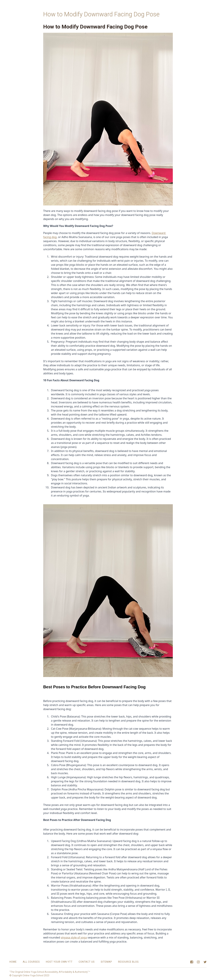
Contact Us (87, 962)
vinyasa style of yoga (74, 937)
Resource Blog (128, 962)
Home (13, 962)
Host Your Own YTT (59, 962)
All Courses (31, 962)
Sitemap (106, 962)
